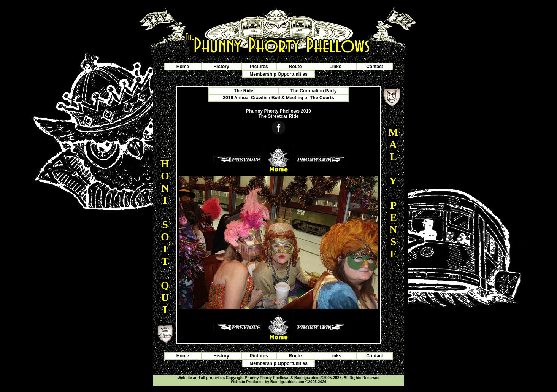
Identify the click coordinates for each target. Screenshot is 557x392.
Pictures (259, 67)
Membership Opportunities (278, 74)
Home (183, 67)
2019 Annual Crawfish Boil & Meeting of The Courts (278, 98)
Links (335, 67)
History (221, 67)
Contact (375, 67)
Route (295, 67)
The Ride (244, 91)
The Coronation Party (313, 91)
